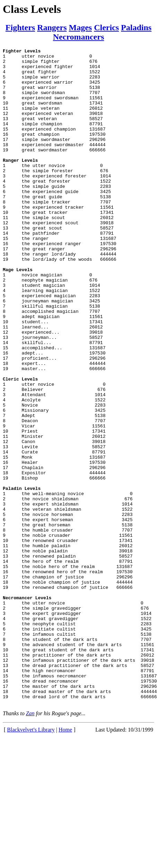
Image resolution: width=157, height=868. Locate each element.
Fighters (20, 27)
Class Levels (32, 9)
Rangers (52, 27)
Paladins (136, 27)
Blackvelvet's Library (31, 861)
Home (65, 861)
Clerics (106, 27)
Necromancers (79, 37)
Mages (80, 27)
